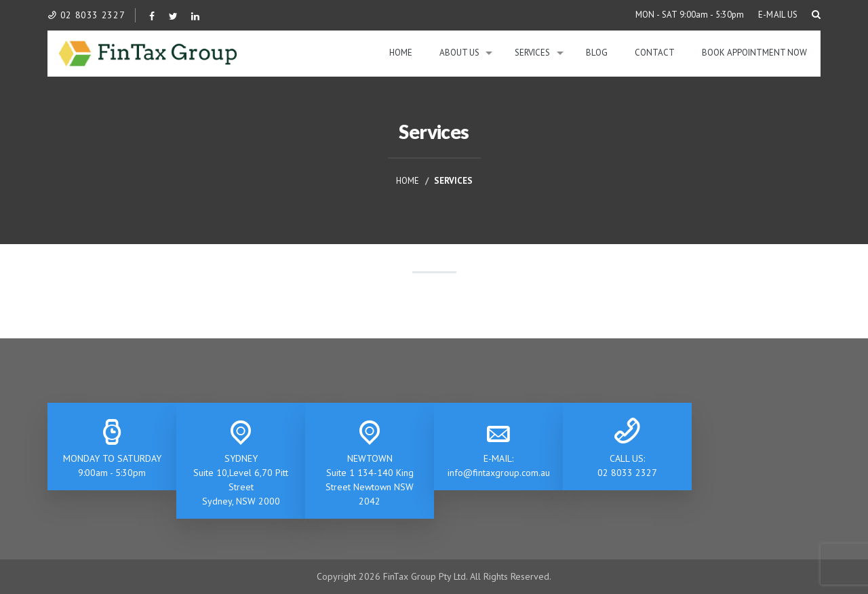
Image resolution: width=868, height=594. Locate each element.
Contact (655, 53)
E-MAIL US (778, 15)
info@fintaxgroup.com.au (499, 473)
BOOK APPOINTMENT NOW (754, 53)
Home (401, 53)
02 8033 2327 (86, 15)
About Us (459, 53)
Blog (597, 53)
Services (532, 53)
